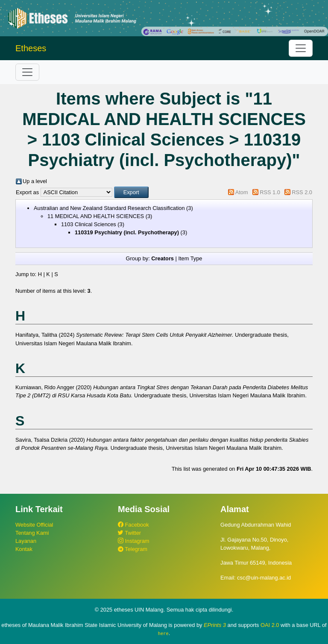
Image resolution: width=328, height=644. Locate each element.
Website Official (34, 525)
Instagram (133, 541)
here (163, 633)
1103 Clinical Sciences (89, 224)
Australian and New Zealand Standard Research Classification (109, 208)
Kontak (24, 549)
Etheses (31, 48)
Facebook (133, 525)
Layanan (26, 541)
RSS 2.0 (302, 192)
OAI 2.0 (270, 625)
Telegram (133, 549)
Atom (242, 192)
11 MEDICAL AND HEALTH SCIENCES (96, 216)
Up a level (35, 181)
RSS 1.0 (270, 192)
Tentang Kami (32, 533)
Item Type (190, 258)
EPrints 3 (215, 625)
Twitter (129, 533)
